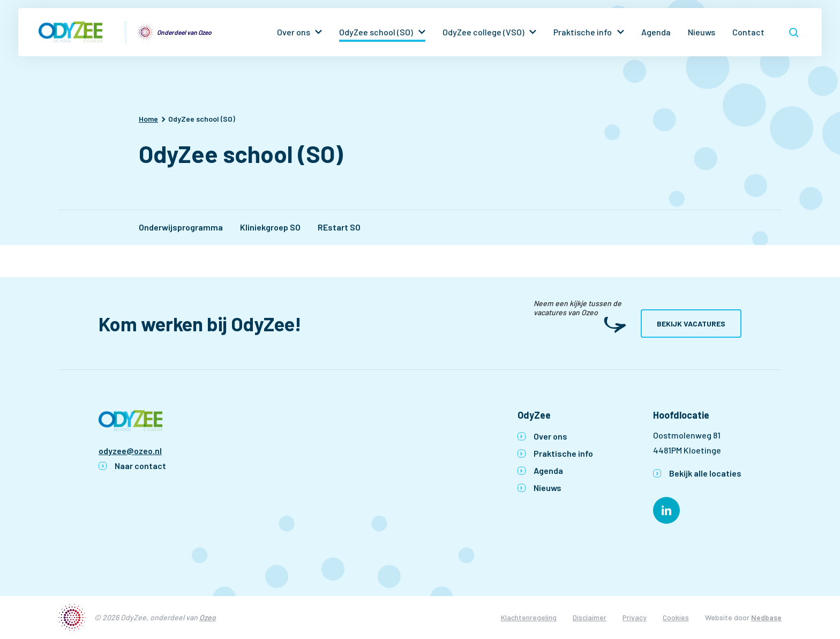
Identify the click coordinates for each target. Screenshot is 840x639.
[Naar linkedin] (666, 510)
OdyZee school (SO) (376, 32)
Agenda (656, 32)
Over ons (294, 32)
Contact (748, 32)
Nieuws (702, 32)
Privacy (635, 617)
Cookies (676, 617)
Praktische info (583, 32)
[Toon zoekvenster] (794, 32)
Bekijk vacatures (691, 324)
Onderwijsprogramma (181, 227)
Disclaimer (590, 617)
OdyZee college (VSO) (483, 32)
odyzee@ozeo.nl (130, 451)
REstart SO (339, 227)
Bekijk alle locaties (705, 473)
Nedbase (766, 617)
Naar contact (140, 466)
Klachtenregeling (529, 617)
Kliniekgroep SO (270, 227)
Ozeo (208, 617)
